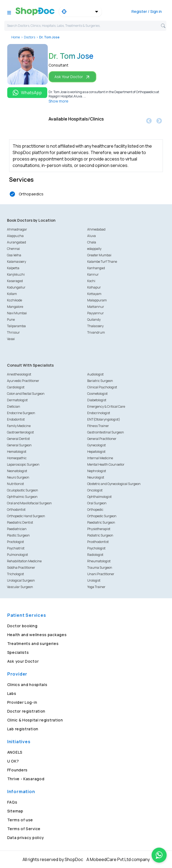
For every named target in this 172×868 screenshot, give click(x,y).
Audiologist (95, 374)
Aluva (92, 236)
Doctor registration (26, 711)
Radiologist (95, 555)
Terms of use (20, 820)
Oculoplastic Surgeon (23, 490)
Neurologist (96, 477)
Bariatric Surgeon (100, 381)
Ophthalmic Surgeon (22, 497)
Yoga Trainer (96, 587)
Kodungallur (16, 287)
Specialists (18, 652)
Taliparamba (16, 326)
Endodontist (16, 419)
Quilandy (94, 320)
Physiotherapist (99, 529)
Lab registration (23, 729)
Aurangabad (17, 242)
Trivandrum (96, 332)
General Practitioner (102, 439)
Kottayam (94, 294)
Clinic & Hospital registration (35, 720)
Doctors (30, 37)
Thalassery (95, 326)
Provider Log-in (22, 702)
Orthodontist (16, 510)
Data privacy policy (26, 838)
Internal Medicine (100, 458)
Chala (92, 242)
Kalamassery (17, 262)
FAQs (12, 802)
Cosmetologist (97, 394)
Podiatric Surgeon (100, 535)
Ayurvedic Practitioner (23, 381)
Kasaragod (15, 281)
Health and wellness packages (37, 635)
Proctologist (15, 542)
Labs (12, 693)
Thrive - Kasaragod (26, 779)
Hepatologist (96, 452)
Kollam (12, 294)
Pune (11, 320)
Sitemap (15, 811)
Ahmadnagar (17, 229)
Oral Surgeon (97, 503)
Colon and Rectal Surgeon (26, 394)
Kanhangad (96, 268)
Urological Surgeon (21, 580)
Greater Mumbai (99, 255)
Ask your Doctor (23, 661)
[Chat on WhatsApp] (159, 855)
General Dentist (18, 439)
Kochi (91, 281)
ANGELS (15, 752)
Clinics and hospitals (27, 685)
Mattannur (96, 307)
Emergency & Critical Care (106, 406)
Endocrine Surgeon (21, 413)
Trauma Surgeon (100, 568)
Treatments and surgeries (33, 643)
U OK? (13, 761)
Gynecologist (96, 445)
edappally (94, 249)
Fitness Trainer (98, 426)
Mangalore (15, 307)
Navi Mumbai (17, 313)
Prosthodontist (98, 542)
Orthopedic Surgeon (102, 516)
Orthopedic (95, 510)
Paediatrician (17, 529)
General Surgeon (19, 445)
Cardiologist (16, 387)
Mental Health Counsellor (106, 464)
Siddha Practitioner (21, 568)
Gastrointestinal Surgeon (106, 432)
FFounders (17, 770)
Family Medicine (19, 426)
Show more (58, 101)
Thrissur (13, 332)
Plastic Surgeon (18, 535)
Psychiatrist (16, 548)
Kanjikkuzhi (16, 274)
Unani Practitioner (101, 574)
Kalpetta (13, 268)
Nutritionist (15, 484)
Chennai (13, 249)
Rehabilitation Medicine (24, 561)
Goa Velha (14, 255)
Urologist (94, 580)
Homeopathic (17, 458)
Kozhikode (14, 300)
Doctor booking (22, 626)
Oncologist (95, 490)
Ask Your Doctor (72, 77)
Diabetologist (97, 400)
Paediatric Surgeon (101, 522)
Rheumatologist (99, 561)
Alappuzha (15, 236)
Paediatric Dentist (20, 522)
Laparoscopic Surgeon (23, 464)
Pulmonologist (17, 555)
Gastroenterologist (20, 432)
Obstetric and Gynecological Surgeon (114, 484)
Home (16, 37)
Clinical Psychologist (102, 387)
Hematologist (17, 452)
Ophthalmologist (99, 497)
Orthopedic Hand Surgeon (26, 516)
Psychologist (96, 548)
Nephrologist (97, 471)
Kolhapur (94, 287)
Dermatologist (17, 400)
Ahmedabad (96, 229)
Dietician (14, 406)
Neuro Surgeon (18, 477)
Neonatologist (17, 471)
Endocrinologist (99, 413)
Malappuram (97, 300)
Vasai (11, 339)
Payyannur (96, 313)
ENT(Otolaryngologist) (104, 419)
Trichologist (15, 574)
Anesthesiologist (19, 374)
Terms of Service (24, 829)
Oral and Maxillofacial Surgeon (29, 503)
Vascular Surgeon (20, 587)
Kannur (93, 274)
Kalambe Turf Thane (102, 262)
